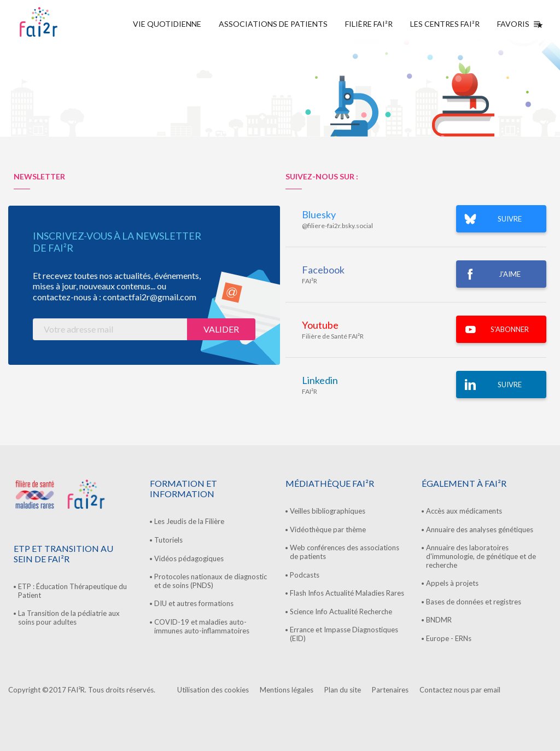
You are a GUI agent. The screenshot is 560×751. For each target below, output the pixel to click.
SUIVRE (510, 219)
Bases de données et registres (474, 602)
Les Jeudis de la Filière (189, 521)
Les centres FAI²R (445, 24)
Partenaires (390, 690)
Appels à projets (452, 583)
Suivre (510, 385)
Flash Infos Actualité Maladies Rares (347, 593)
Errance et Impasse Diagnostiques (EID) (344, 634)
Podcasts (305, 575)
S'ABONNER (510, 329)
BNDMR (439, 620)
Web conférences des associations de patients (345, 552)
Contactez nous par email (460, 690)
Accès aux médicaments (464, 511)
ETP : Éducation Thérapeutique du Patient (72, 591)
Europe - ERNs (449, 638)
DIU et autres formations (194, 603)
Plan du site (343, 690)
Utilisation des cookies (213, 690)
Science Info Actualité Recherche (341, 612)
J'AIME (510, 274)
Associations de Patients (273, 24)
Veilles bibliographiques (328, 511)
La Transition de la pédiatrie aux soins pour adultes (69, 618)
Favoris (518, 24)
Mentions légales (287, 690)
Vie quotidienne (167, 24)
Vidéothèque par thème (328, 529)
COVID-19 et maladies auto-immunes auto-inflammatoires (202, 626)
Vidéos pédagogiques (189, 558)
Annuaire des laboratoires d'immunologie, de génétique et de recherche (481, 556)
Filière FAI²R (369, 24)
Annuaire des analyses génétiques (480, 529)
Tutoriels (168, 540)
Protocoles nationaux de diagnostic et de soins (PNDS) (211, 581)
